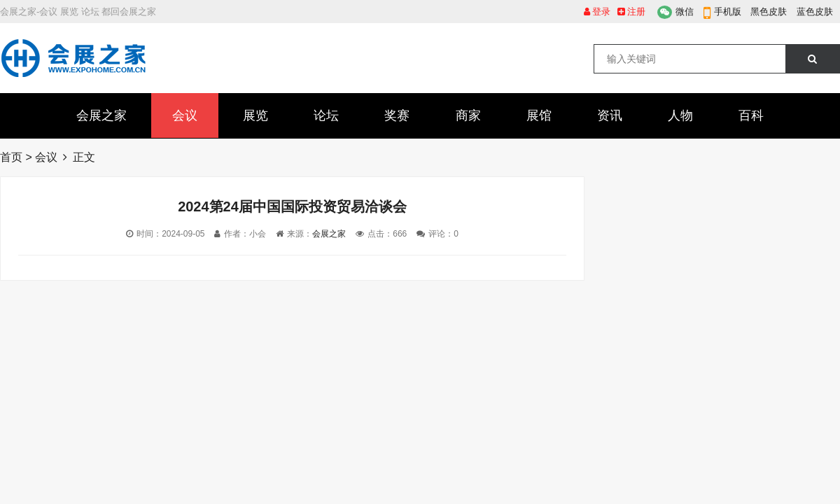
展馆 (539, 115)
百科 (751, 115)
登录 (597, 12)
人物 (680, 115)
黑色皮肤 (769, 12)
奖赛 (397, 115)
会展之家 (101, 115)
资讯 (610, 115)
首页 (11, 157)
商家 (468, 115)
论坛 (326, 115)
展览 (255, 115)
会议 (185, 115)
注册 (632, 12)
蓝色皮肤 (815, 12)
